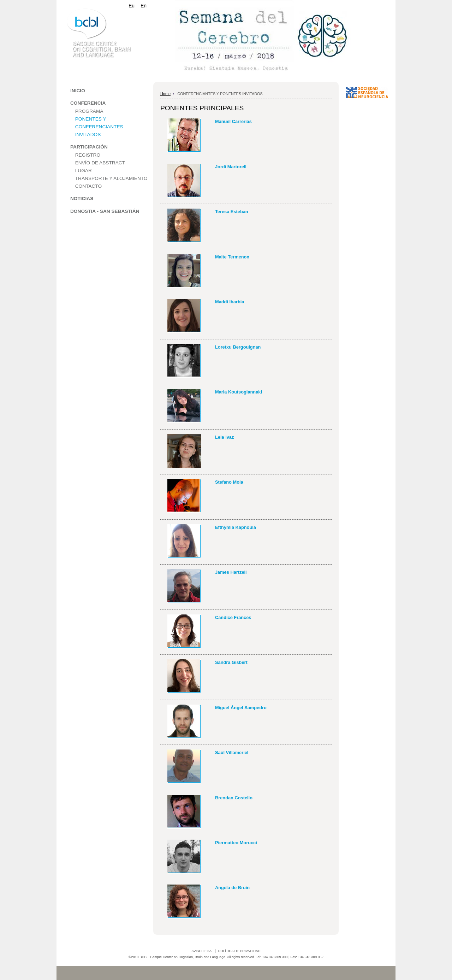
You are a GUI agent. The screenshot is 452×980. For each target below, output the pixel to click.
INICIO (78, 91)
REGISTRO (88, 155)
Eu (132, 6)
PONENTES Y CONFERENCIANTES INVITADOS (99, 127)
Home (165, 94)
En (144, 6)
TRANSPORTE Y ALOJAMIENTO (111, 178)
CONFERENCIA (88, 103)
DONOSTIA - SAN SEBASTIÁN (105, 211)
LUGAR (84, 171)
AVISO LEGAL (202, 951)
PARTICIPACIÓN (89, 147)
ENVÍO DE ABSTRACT (100, 163)
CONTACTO (88, 186)
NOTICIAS (82, 199)
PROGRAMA (89, 111)
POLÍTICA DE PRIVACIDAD (239, 951)
